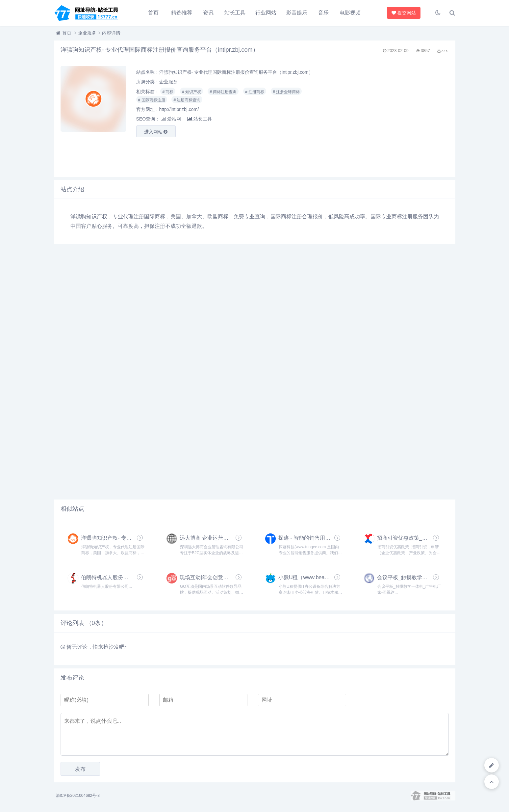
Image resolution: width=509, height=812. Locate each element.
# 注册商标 (255, 92)
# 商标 (168, 92)
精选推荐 (182, 13)
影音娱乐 (297, 13)
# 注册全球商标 (286, 92)
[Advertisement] (386, 118)
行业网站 (266, 13)
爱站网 (171, 119)
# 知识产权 (191, 92)
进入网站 (156, 132)
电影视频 (350, 13)
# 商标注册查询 (223, 92)
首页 (153, 13)
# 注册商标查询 (187, 100)
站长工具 (235, 13)
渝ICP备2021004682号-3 (78, 796)
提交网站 (404, 13)
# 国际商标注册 (152, 100)
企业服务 (87, 33)
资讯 (208, 13)
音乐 (323, 13)
